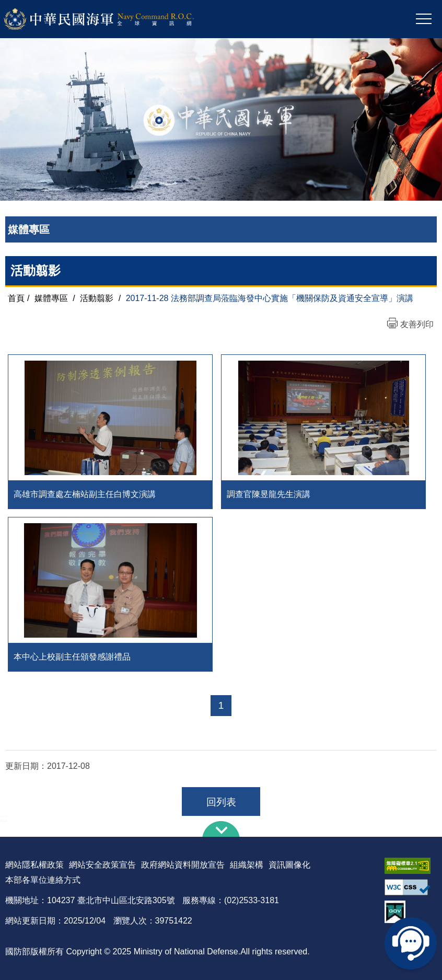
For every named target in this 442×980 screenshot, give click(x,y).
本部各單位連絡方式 (43, 880)
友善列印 (417, 324)
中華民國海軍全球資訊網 (113, 19)
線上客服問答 (411, 943)
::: (3, 818)
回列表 (221, 802)
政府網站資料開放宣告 (183, 865)
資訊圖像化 (289, 865)
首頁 (16, 298)
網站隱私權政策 (34, 865)
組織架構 (247, 865)
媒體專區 (51, 298)
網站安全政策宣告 (102, 865)
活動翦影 (97, 298)
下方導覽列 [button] (221, 829)
